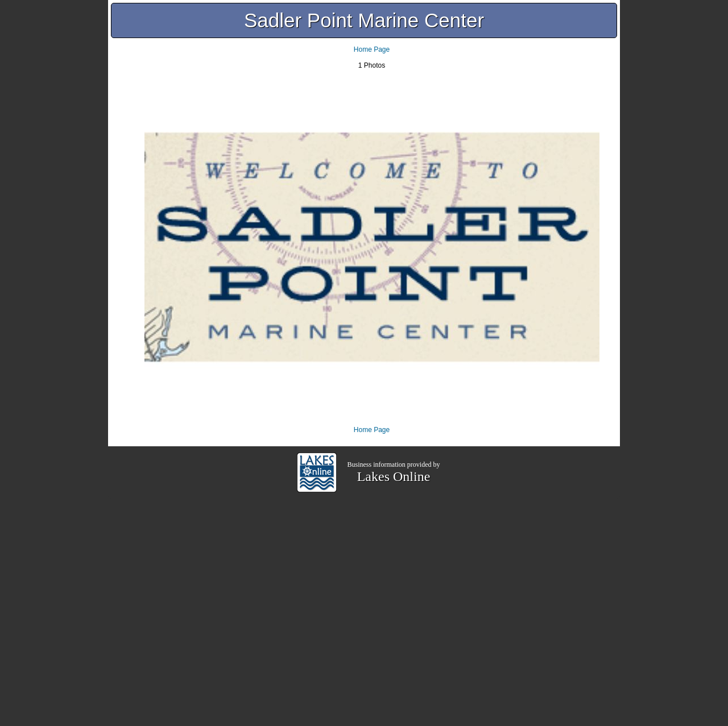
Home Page (372, 49)
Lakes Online (394, 476)
